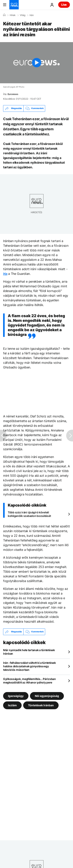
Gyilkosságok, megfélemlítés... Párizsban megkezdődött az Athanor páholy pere (29, 681)
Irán (32, 15)
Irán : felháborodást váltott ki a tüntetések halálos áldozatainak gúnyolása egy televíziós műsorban (29, 666)
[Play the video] (36, 63)
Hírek (13, 15)
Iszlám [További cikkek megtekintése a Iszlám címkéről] (12, 705)
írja (5, 274)
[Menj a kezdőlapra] (14, 5)
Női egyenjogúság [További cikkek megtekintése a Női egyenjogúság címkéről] (47, 696)
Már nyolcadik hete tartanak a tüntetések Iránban (29, 652)
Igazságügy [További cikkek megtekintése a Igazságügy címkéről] (16, 696)
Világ (23, 15)
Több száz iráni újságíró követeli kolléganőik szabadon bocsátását (29, 514)
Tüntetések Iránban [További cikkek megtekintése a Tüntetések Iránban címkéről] (41, 705)
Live (64, 5)
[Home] (4, 15)
